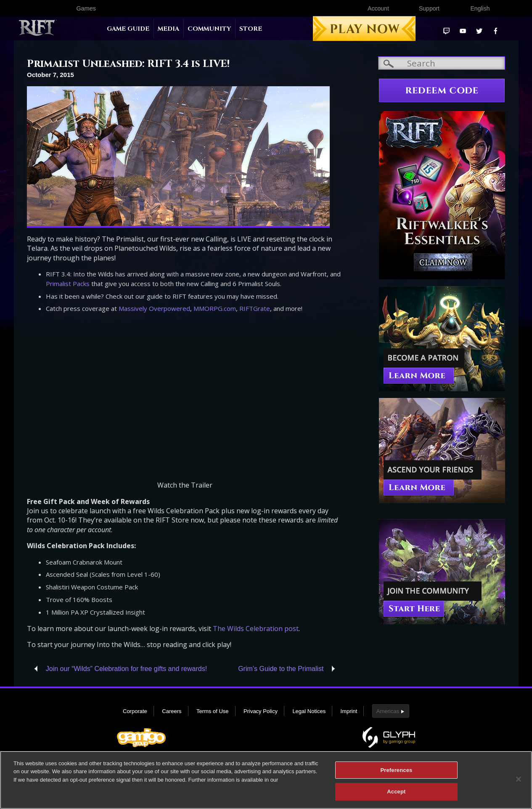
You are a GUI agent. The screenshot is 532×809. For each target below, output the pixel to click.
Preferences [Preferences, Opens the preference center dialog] (396, 770)
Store (251, 29)
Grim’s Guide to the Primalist (281, 669)
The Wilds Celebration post (256, 629)
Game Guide (128, 29)
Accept (396, 792)
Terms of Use (213, 711)
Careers (172, 711)
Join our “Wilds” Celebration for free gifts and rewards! (126, 669)
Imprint (349, 711)
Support (429, 8)
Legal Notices (309, 711)
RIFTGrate (255, 308)
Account (378, 8)
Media (168, 29)
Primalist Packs (68, 284)
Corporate (135, 711)
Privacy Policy (261, 711)
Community (209, 29)
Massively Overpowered (154, 308)
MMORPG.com (215, 308)
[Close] (519, 779)
